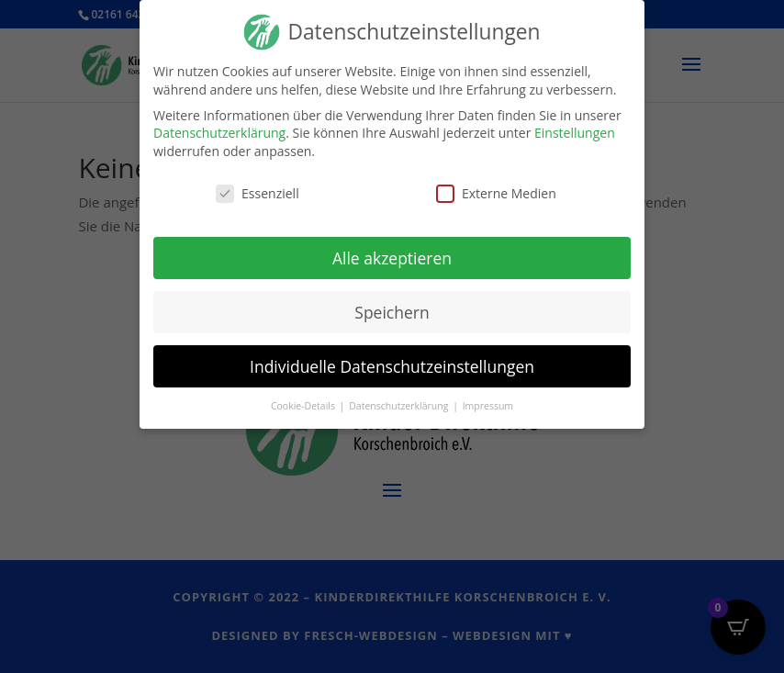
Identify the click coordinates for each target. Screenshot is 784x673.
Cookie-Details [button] (304, 405)
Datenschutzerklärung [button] (400, 405)
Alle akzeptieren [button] (392, 256)
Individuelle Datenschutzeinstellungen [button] (392, 365)
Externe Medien (496, 192)
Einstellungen (575, 132)
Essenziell (258, 192)
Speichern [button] (392, 310)
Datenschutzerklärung (219, 132)
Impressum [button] (488, 405)
